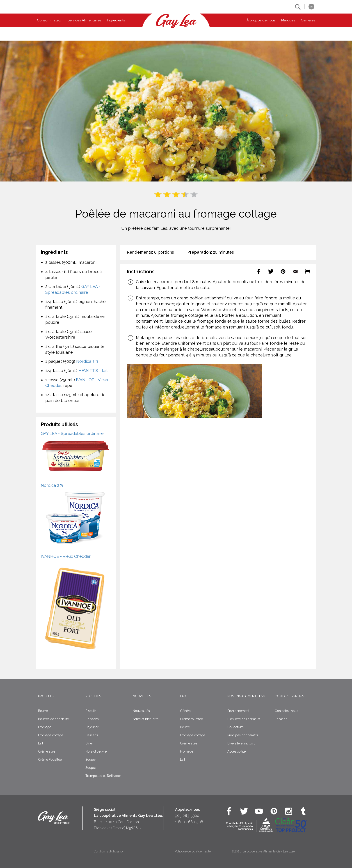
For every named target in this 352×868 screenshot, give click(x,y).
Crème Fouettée (50, 760)
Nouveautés (141, 711)
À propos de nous (261, 20)
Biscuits (91, 711)
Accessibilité (237, 751)
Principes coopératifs (243, 735)
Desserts (92, 735)
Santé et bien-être (146, 719)
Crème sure (47, 751)
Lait (41, 743)
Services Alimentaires (84, 20)
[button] (298, 7)
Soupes (91, 768)
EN (311, 7)
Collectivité (235, 727)
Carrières (308, 20)
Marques (288, 20)
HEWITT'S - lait (93, 371)
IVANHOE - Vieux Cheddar (66, 556)
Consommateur (49, 20)
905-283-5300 (187, 816)
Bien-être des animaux (244, 719)
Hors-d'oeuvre (96, 751)
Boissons (92, 719)
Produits (46, 696)
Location (281, 719)
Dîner (89, 743)
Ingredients (116, 20)
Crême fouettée (191, 719)
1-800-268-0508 (189, 822)
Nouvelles (142, 696)
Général (186, 711)
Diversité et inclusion (242, 743)
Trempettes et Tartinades (103, 776)
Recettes (93, 696)
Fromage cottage (51, 735)
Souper (91, 760)
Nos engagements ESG (246, 696)
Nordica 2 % (87, 361)
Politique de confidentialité (193, 851)
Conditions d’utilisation (109, 851)
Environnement (238, 711)
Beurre (43, 711)
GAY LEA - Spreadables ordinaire (72, 433)
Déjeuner (92, 727)
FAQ (183, 696)
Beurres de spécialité (53, 719)
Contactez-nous (289, 696)
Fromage (45, 727)
